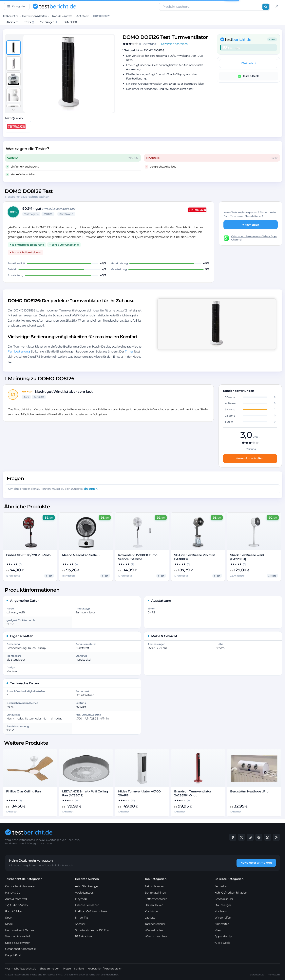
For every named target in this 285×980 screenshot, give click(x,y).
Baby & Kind (13, 955)
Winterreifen (223, 918)
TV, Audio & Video (16, 905)
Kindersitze (222, 924)
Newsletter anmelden (256, 863)
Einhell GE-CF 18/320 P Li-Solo (28, 555)
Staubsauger (223, 905)
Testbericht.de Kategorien (24, 879)
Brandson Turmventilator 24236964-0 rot (193, 793)
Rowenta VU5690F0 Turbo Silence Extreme (138, 557)
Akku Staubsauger (87, 886)
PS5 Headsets (84, 936)
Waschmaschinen (156, 936)
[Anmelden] (277, 6)
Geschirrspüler (224, 899)
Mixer (218, 930)
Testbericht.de (10, 16)
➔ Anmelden (251, 225)
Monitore (220, 911)
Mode (9, 924)
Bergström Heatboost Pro (249, 791)
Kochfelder (152, 911)
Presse (67, 969)
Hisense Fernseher (87, 905)
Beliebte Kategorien (229, 879)
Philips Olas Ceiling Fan (23, 791)
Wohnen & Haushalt (18, 936)
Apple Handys (223, 936)
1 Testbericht (249, 63)
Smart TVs (82, 918)
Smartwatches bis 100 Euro (93, 930)
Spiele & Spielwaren (18, 943)
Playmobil (82, 899)
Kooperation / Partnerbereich (105, 969)
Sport (9, 918)
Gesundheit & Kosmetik (20, 949)
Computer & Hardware (20, 886)
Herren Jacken (154, 905)
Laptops (150, 918)
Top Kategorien (156, 879)
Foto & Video (13, 911)
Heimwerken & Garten (34, 16)
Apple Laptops (84, 893)
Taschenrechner (155, 924)
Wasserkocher (154, 930)
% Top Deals (222, 943)
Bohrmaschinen (155, 893)
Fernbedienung (19, 351)
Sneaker (80, 924)
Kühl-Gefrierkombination (231, 893)
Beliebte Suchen (87, 879)
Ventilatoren (83, 16)
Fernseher (221, 886)
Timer (129, 351)
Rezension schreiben (250, 458)
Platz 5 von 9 (66, 214)
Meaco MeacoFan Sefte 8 (81, 555)
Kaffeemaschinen (156, 899)
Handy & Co (13, 893)
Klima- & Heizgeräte (61, 16)
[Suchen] (266, 7)
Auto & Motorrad (16, 899)
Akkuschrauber (154, 886)
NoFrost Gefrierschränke (91, 911)
